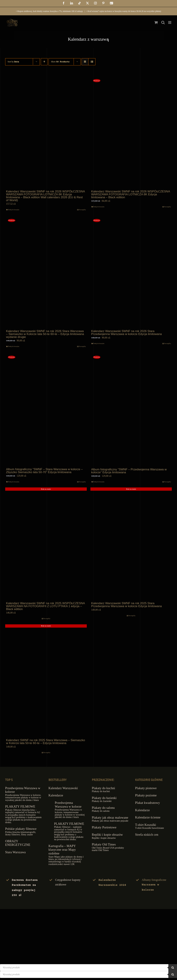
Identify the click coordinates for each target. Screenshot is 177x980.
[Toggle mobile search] (163, 22)
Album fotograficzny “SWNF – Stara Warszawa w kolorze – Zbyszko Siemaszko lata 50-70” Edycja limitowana (44, 471)
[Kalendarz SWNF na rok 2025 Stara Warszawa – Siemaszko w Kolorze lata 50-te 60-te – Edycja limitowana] (46, 681)
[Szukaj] (173, 968)
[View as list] (92, 62)
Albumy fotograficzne (154, 885)
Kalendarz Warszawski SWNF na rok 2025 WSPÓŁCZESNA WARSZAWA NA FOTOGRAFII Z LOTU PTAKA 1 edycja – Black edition (45, 606)
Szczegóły (82, 210)
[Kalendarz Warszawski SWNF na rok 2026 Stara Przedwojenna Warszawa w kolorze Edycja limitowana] (131, 272)
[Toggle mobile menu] (170, 22)
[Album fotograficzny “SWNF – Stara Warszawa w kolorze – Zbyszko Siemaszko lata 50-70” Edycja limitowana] (46, 410)
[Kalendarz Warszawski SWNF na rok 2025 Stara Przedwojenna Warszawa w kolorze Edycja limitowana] (131, 544)
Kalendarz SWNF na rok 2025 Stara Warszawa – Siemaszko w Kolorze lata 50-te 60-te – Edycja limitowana (46, 742)
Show (60, 62)
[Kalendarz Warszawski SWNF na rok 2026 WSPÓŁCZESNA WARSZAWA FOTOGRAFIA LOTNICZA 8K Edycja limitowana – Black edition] (131, 132)
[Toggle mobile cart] (156, 22)
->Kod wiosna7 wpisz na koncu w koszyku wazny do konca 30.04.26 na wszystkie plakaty (124, 11)
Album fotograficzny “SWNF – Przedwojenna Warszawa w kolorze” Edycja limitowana (129, 471)
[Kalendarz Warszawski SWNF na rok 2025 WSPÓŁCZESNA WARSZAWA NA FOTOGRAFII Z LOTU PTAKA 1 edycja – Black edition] (46, 544)
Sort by (13, 62)
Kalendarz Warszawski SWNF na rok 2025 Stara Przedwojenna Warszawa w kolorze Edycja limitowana (127, 605)
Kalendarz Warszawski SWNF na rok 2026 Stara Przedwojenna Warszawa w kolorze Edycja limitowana (127, 333)
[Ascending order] (44, 62)
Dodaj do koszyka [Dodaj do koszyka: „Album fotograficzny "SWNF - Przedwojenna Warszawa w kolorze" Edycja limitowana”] (99, 482)
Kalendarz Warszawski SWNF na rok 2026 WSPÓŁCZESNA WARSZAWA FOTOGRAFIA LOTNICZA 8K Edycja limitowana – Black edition (131, 194)
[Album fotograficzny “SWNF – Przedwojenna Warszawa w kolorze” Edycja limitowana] (131, 410)
